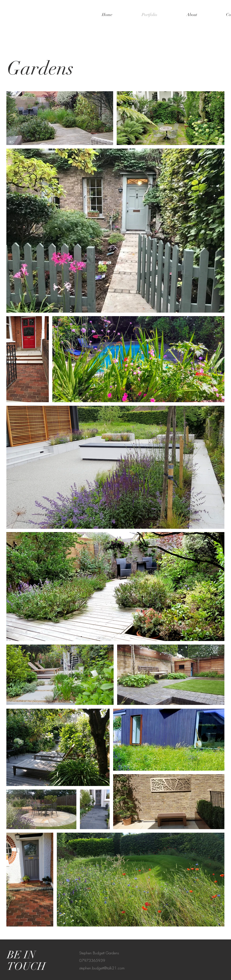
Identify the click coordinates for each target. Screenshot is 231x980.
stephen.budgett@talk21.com (102, 968)
